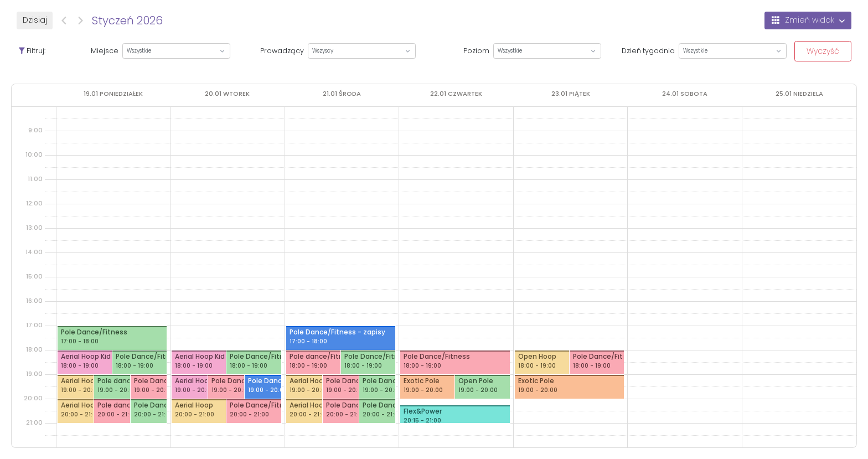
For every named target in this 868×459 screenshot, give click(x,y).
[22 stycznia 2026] (456, 94)
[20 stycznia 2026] (227, 94)
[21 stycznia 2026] (342, 94)
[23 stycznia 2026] (571, 94)
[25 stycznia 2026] (799, 94)
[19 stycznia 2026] (113, 94)
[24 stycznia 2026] (685, 94)
